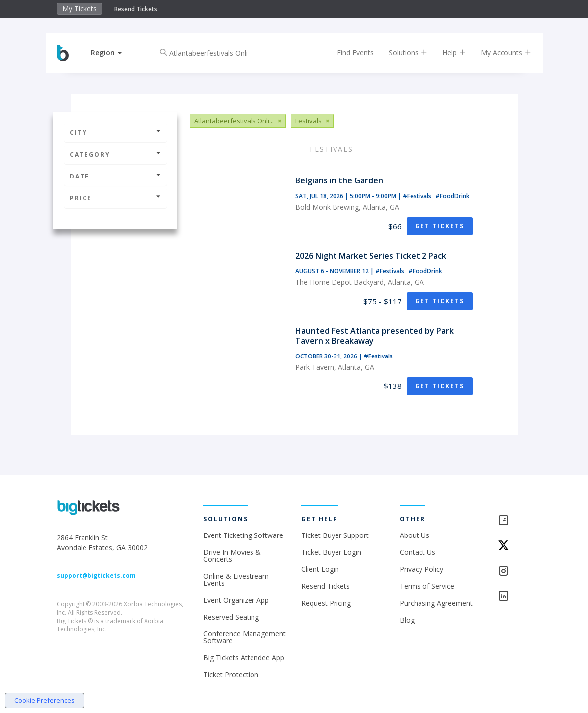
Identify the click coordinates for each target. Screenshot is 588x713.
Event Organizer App (236, 600)
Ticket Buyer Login (331, 552)
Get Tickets (440, 226)
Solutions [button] (400, 52)
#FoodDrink (453, 196)
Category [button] (115, 154)
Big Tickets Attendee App (244, 658)
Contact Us (418, 552)
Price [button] (115, 198)
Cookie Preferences (44, 700)
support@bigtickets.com (96, 576)
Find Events (347, 52)
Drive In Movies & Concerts (232, 556)
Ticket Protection (231, 674)
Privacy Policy (421, 569)
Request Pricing (326, 603)
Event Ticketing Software (243, 535)
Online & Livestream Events (236, 579)
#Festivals (418, 196)
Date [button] (115, 176)
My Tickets (80, 9)
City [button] (115, 133)
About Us (415, 535)
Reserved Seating (231, 617)
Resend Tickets (136, 9)
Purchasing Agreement (436, 603)
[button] (115, 52)
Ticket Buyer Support (335, 535)
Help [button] (446, 52)
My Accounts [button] (498, 52)
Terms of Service (427, 586)
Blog (407, 620)
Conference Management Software (245, 637)
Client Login (320, 569)
